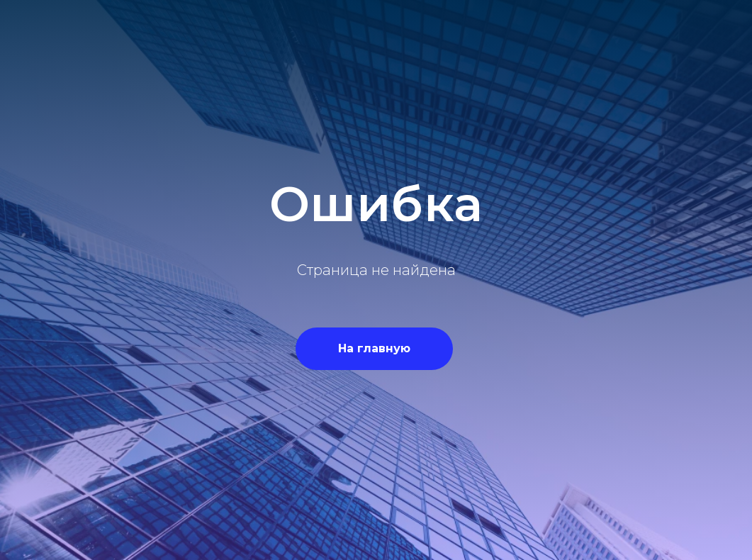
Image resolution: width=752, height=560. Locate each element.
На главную (374, 348)
